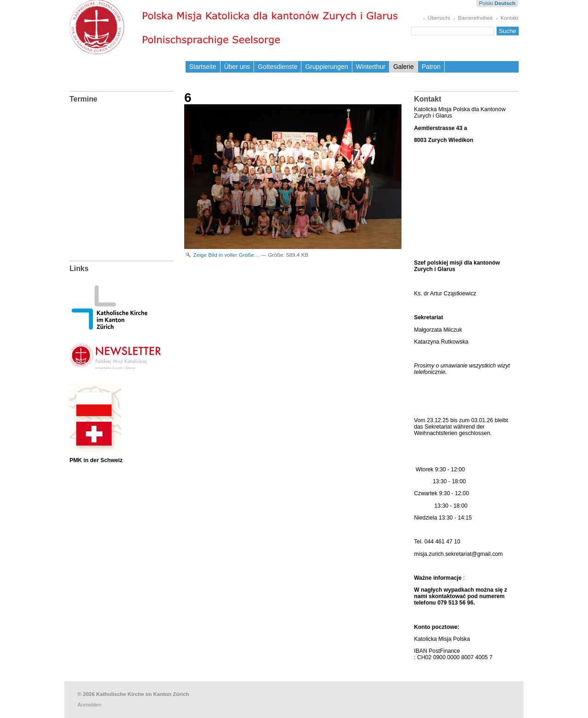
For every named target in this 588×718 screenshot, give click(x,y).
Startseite (203, 67)
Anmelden (90, 705)
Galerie (404, 67)
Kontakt (510, 18)
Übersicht (439, 18)
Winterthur (371, 67)
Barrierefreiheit (475, 18)
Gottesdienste (277, 67)
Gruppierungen (326, 67)
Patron (431, 67)
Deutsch (505, 3)
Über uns (237, 67)
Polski (486, 3)
